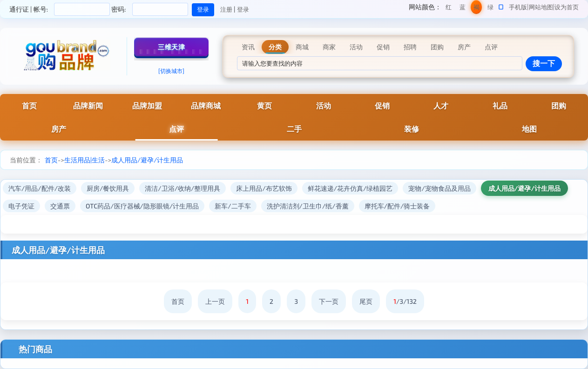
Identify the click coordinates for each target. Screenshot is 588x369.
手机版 (518, 7)
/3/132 (405, 301)
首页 (29, 105)
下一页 (329, 301)
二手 (294, 129)
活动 (324, 105)
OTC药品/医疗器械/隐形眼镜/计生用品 (142, 206)
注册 (226, 9)
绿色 (490, 9)
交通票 (60, 206)
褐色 (476, 9)
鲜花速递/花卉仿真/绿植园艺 (350, 188)
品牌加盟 (147, 105)
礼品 (500, 105)
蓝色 (463, 9)
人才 (441, 105)
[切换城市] (171, 71)
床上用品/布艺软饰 (264, 188)
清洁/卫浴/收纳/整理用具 (182, 188)
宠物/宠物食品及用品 (439, 188)
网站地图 (541, 7)
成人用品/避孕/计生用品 (147, 160)
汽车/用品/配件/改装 (40, 188)
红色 (449, 9)
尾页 (366, 301)
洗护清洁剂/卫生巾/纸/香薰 (308, 206)
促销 (382, 105)
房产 (59, 129)
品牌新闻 (88, 105)
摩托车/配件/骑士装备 (397, 206)
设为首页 (567, 7)
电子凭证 (21, 206)
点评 (176, 129)
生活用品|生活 (84, 160)
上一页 (215, 301)
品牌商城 (206, 105)
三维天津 (171, 47)
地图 (529, 129)
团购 (559, 105)
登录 (243, 9)
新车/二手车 (233, 206)
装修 (412, 129)
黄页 (264, 105)
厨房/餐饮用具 (108, 188)
